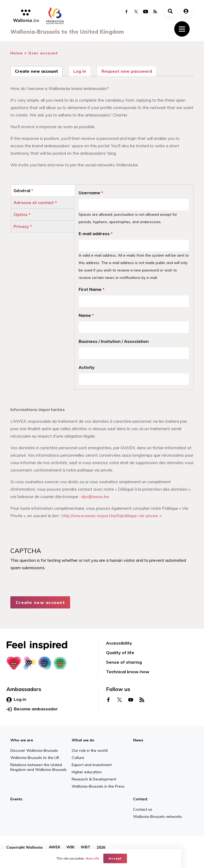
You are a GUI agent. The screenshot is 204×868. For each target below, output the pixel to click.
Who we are (22, 740)
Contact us (143, 809)
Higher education (87, 772)
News (138, 740)
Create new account (39, 71)
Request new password (127, 71)
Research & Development (94, 779)
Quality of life (120, 653)
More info (104, 859)
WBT (86, 847)
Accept (127, 859)
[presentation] (51, 594)
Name (86, 315)
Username (91, 193)
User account (43, 53)
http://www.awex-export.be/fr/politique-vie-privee (110, 516)
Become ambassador (32, 709)
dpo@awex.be (95, 496)
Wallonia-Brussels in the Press (98, 786)
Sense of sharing (124, 662)
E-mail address (96, 234)
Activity (87, 367)
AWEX (54, 847)
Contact (140, 799)
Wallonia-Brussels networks (158, 817)
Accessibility (119, 643)
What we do (83, 740)
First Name (92, 289)
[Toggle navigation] (182, 29)
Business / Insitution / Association (114, 341)
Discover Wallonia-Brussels (34, 750)
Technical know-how (128, 672)
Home (17, 53)
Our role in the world (90, 750)
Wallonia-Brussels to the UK (35, 758)
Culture (78, 758)
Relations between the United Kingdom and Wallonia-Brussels (39, 767)
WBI (70, 847)
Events (16, 799)
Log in (80, 71)
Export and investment (92, 765)
